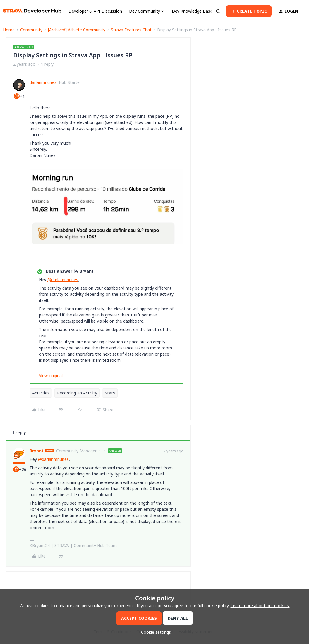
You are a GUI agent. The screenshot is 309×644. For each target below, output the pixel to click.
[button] (249, 11)
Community (31, 30)
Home (9, 30)
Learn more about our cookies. (260, 606)
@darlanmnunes (63, 279)
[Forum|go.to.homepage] (32, 11)
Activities (41, 393)
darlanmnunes (43, 82)
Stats (110, 393)
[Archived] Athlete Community (77, 30)
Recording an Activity (77, 393)
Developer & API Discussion (95, 11)
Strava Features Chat (131, 30)
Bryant (37, 451)
